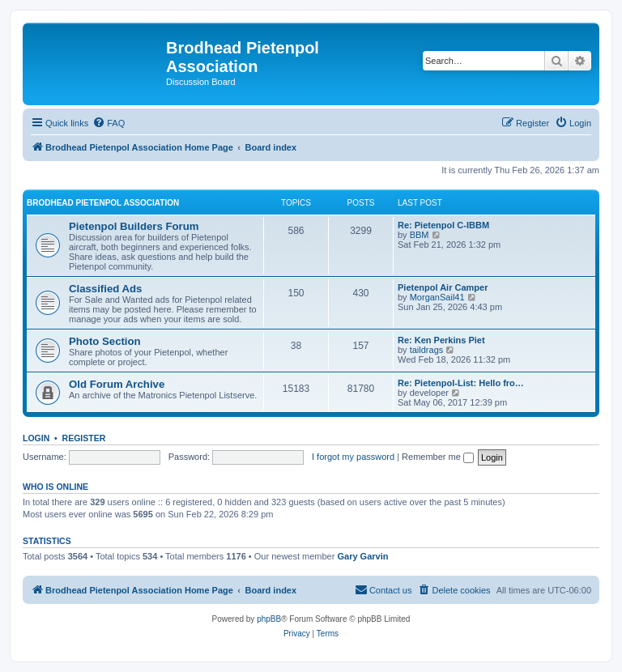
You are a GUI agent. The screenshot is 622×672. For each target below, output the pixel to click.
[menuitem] (109, 123)
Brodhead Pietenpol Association (103, 203)
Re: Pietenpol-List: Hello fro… (461, 383)
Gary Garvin (362, 556)
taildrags (427, 350)
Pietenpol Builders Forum (134, 226)
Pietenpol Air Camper (443, 287)
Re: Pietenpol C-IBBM (443, 225)
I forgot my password (353, 457)
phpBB (269, 619)
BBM (420, 235)
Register (84, 438)
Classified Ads (105, 289)
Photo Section (105, 341)
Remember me (438, 457)
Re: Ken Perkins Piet (441, 340)
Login (36, 438)
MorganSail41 (437, 297)
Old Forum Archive (117, 384)
